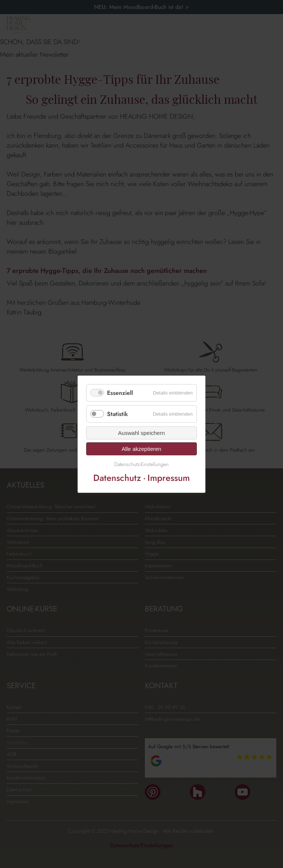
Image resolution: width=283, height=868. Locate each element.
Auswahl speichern (141, 433)
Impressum (169, 477)
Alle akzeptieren (142, 449)
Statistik (118, 414)
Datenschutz (117, 477)
